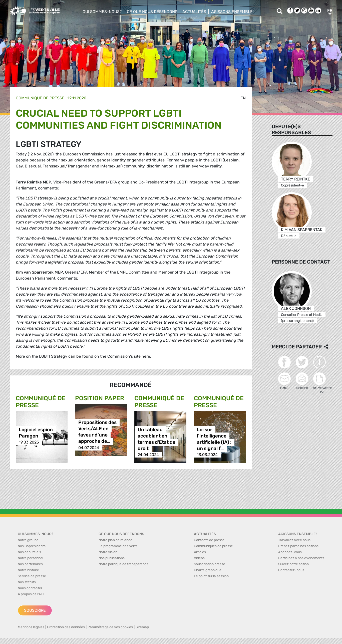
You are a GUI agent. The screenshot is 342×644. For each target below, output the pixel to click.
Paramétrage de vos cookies (110, 627)
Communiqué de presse (40, 98)
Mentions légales (31, 627)
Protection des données (66, 627)
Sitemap (142, 627)
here (146, 356)
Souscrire (35, 610)
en (243, 98)
